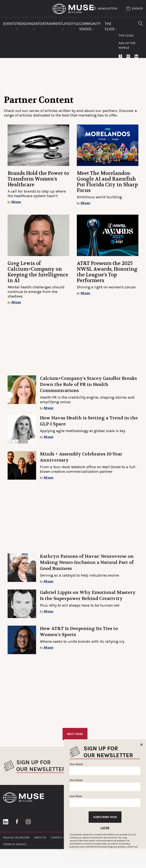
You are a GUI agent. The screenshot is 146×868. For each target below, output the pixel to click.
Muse (16, 202)
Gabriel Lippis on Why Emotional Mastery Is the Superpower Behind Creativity (88, 595)
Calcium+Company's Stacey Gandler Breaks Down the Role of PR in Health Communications (88, 384)
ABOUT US (40, 837)
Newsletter (104, 9)
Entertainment (48, 26)
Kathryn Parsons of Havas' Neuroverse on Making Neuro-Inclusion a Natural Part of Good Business (87, 562)
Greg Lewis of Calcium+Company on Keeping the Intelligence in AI (38, 272)
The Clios (111, 26)
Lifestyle (71, 26)
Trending (25, 26)
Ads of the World (127, 45)
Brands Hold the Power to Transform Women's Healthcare (38, 179)
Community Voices (90, 26)
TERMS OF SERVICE (15, 844)
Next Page (75, 734)
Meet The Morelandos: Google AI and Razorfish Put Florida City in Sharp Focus (107, 182)
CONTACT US (58, 837)
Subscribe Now (105, 817)
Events (135, 9)
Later (105, 828)
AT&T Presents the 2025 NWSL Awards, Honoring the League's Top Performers (107, 272)
